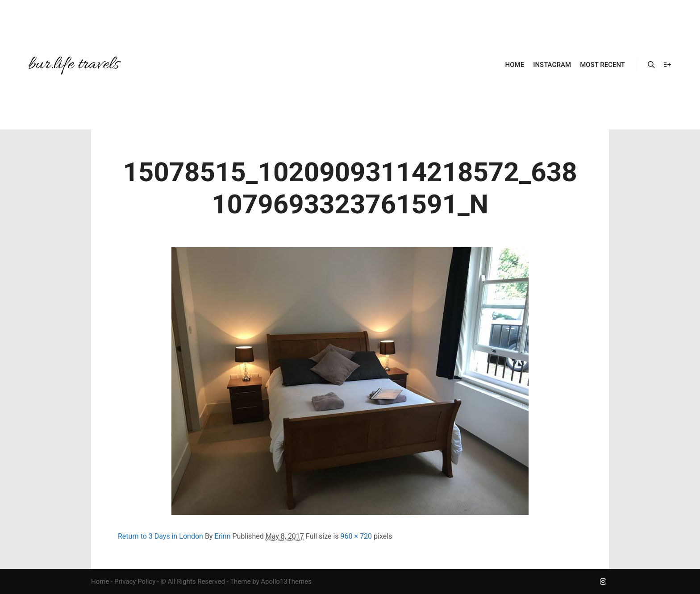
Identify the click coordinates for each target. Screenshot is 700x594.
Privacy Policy (135, 582)
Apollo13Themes (286, 582)
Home (100, 582)
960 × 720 (356, 536)
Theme (240, 582)
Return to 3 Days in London (160, 536)
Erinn (222, 536)
